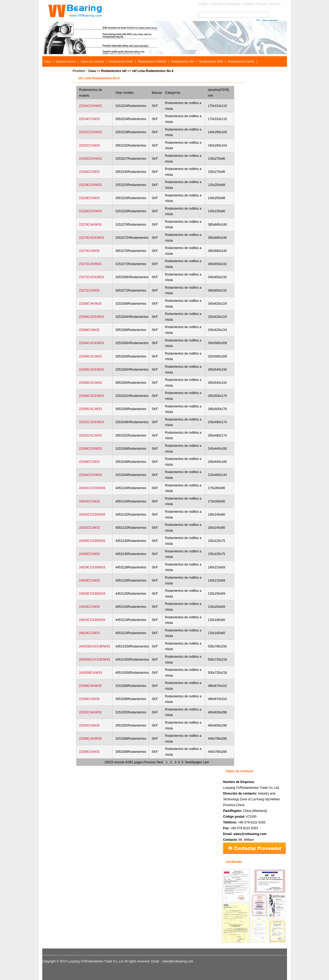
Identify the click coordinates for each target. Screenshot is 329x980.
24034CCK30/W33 (92, 488)
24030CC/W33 (89, 554)
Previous (150, 762)
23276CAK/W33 (90, 225)
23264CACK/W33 (92, 343)
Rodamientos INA (183, 61)
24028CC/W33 (89, 580)
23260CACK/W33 (92, 370)
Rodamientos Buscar (58, 72)
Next (160, 762)
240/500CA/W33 (91, 673)
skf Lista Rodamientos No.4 (153, 71)
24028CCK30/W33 (92, 567)
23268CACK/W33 (92, 317)
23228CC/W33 (89, 198)
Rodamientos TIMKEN (152, 61)
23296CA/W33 (89, 699)
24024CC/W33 (89, 633)
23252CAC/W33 (90, 435)
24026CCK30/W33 (92, 594)
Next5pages (194, 762)
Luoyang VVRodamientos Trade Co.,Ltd (95, 961)
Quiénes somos (66, 61)
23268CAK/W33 (90, 304)
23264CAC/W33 (90, 356)
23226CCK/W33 (90, 211)
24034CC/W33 (89, 501)
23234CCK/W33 (90, 106)
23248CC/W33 (89, 462)
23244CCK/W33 (90, 475)
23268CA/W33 (89, 330)
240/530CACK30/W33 (95, 646)
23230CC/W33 (89, 172)
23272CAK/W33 (90, 264)
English (204, 4)
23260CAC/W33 (90, 383)
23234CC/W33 (89, 119)
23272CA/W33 (89, 291)
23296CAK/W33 (90, 686)
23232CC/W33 (89, 146)
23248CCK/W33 (90, 449)
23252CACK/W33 (92, 422)
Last (206, 762)
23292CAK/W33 (90, 712)
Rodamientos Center (241, 61)
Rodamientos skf (114, 71)
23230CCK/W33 (90, 159)
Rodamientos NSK (211, 61)
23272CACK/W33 (92, 277)
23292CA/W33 (89, 725)
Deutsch (275, 4)
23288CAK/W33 (90, 739)
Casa (48, 61)
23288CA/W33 (89, 752)
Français (217, 4)
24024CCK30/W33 (92, 620)
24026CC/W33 (89, 607)
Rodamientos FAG (121, 61)
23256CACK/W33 (92, 396)
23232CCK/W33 (90, 132)
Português (233, 4)
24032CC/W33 (89, 528)
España (248, 4)
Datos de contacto (93, 61)
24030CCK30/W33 (92, 541)
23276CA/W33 (89, 251)
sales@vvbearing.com (250, 834)
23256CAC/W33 (90, 409)
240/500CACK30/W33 (95, 660)
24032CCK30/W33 (92, 515)
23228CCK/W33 (90, 185)
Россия (261, 4)
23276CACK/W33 (92, 238)
